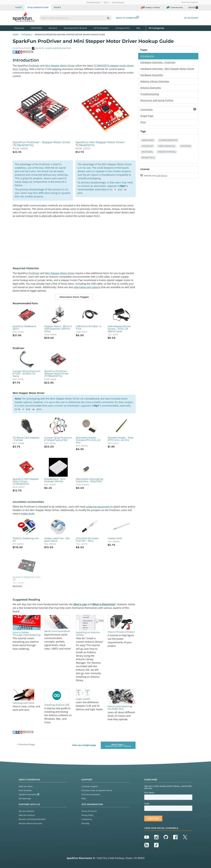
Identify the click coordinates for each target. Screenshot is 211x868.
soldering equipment (98, 507)
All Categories (156, 28)
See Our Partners (26, 811)
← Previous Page (26, 744)
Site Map (85, 823)
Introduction (147, 56)
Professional (93, 2)
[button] (74, 297)
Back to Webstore (128, 18)
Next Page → (118, 745)
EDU (106, 2)
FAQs (84, 798)
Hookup (147, 146)
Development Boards (75, 28)
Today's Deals (151, 8)
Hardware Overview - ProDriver (158, 62)
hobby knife (28, 514)
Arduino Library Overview (155, 81)
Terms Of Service (89, 811)
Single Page (147, 116)
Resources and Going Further (157, 100)
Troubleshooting (150, 94)
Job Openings (25, 798)
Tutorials (27, 35)
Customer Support (190, 2)
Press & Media (25, 790)
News (58, 7)
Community (175, 8)
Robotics (148, 158)
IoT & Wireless (101, 28)
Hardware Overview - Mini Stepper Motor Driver (167, 69)
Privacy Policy (87, 815)
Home (15, 35)
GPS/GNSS (36, 28)
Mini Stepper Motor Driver (60, 66)
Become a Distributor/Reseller (32, 819)
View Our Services (27, 815)
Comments (168, 109)
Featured (22, 28)
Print (143, 122)
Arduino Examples (151, 88)
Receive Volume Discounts (30, 823)
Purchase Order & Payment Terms (97, 790)
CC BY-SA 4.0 (161, 176)
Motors (147, 152)
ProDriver (34, 66)
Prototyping (167, 152)
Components (122, 28)
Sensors (53, 28)
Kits (138, 28)
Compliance (87, 819)
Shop (19, 7)
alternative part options (87, 287)
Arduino (148, 140)
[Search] (108, 18)
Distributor (118, 2)
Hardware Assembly (152, 75)
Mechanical (167, 146)
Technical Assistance (91, 794)
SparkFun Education (29, 794)
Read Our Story (26, 786)
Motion (186, 146)
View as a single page (84, 745)
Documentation (38, 7)
